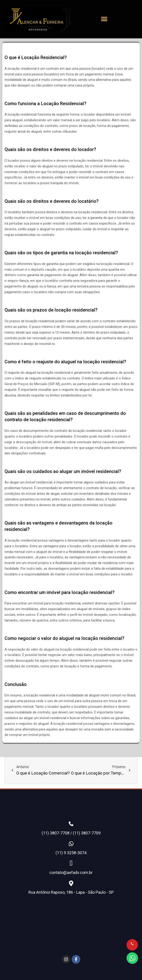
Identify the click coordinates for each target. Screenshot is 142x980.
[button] (104, 19)
